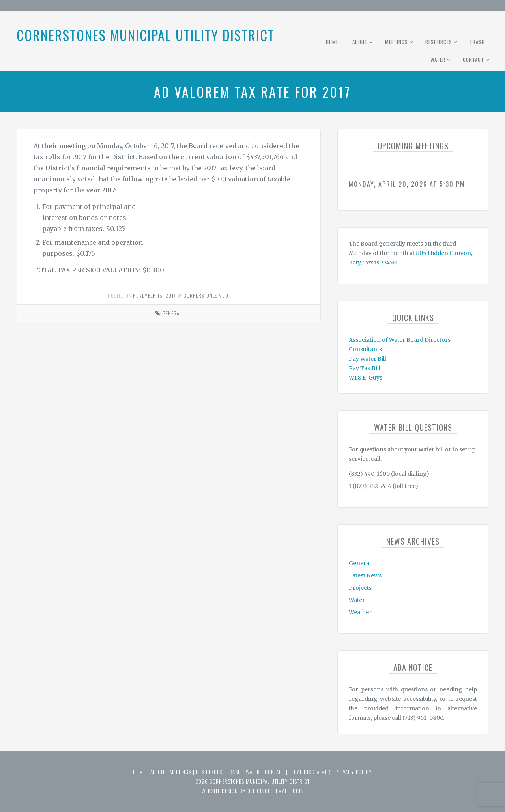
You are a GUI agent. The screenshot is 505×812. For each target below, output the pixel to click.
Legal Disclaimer (310, 772)
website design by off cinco (236, 791)
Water (438, 60)
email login (290, 791)
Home (332, 42)
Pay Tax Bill (365, 368)
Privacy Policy (354, 772)
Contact (473, 60)
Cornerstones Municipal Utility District (146, 35)
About (360, 42)
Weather (360, 612)
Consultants (365, 349)
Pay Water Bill (368, 359)
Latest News (365, 575)
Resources (439, 42)
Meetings (397, 42)
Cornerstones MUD (206, 295)
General (172, 313)
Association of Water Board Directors (400, 340)
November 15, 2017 (154, 295)
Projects (360, 588)
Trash (477, 42)
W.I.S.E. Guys (366, 378)
